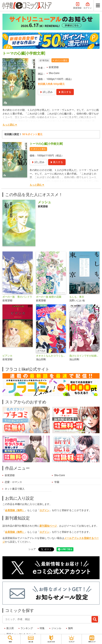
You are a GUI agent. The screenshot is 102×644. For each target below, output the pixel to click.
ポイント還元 (61, 60)
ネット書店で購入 (15, 489)
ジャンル (56, 628)
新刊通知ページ (48, 526)
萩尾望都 (54, 67)
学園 (57, 482)
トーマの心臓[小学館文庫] (46, 144)
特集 (42, 628)
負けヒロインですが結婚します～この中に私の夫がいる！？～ (84, 356)
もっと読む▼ (10, 125)
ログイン (88, 6)
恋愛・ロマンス (13, 482)
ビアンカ (7, 356)
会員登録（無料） (15, 510)
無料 (71, 628)
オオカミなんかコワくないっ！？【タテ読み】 (51, 356)
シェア (32, 549)
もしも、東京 (77, 297)
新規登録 (77, 6)
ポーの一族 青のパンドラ (17, 297)
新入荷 (10, 628)
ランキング (27, 628)
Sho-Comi (54, 73)
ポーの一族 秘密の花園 (49, 297)
